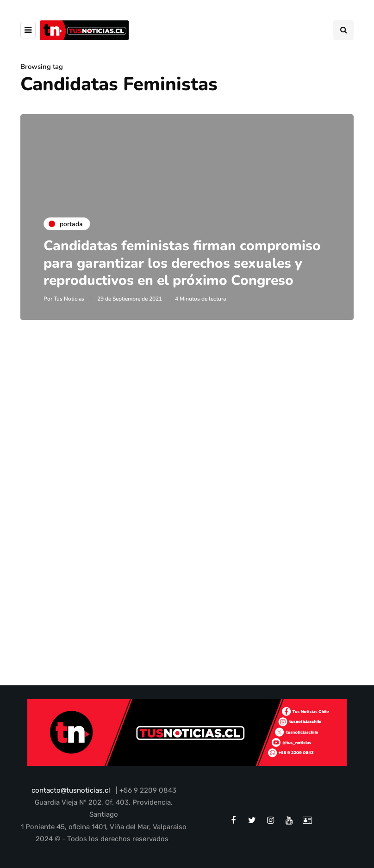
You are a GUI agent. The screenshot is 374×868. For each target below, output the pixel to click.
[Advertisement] (187, 438)
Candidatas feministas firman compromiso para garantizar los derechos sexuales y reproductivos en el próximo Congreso (182, 263)
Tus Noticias (69, 299)
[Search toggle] (343, 30)
